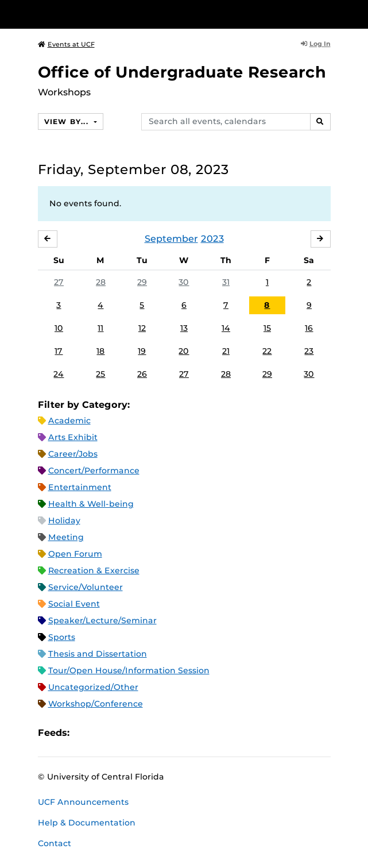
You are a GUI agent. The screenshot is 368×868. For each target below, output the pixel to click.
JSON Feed (162, 733)
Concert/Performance (94, 470)
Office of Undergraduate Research (182, 72)
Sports (62, 637)
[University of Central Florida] (87, 14)
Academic (69, 421)
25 (100, 374)
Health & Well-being (91, 504)
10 (59, 328)
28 (101, 282)
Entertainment (80, 487)
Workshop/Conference (96, 704)
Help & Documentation (87, 823)
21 (226, 351)
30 (184, 282)
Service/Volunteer (86, 587)
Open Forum (75, 554)
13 (184, 328)
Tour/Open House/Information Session (129, 670)
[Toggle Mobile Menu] (357, 13)
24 (59, 374)
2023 (212, 239)
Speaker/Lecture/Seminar (102, 620)
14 (226, 328)
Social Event (74, 604)
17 (59, 351)
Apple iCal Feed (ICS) (84, 733)
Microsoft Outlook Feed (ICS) (104, 733)
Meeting (66, 537)
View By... (68, 121)
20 (184, 351)
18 (100, 351)
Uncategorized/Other (93, 687)
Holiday (64, 520)
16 (309, 328)
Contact (55, 843)
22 (267, 351)
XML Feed (143, 733)
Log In (316, 44)
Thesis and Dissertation (98, 654)
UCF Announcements (83, 802)
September (171, 239)
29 (142, 282)
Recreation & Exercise (94, 570)
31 (226, 282)
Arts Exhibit (73, 437)
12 (142, 328)
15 (267, 328)
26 (142, 374)
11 (100, 328)
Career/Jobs (73, 454)
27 (59, 282)
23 (309, 351)
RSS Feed (123, 733)
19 (142, 351)
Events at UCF (66, 44)
